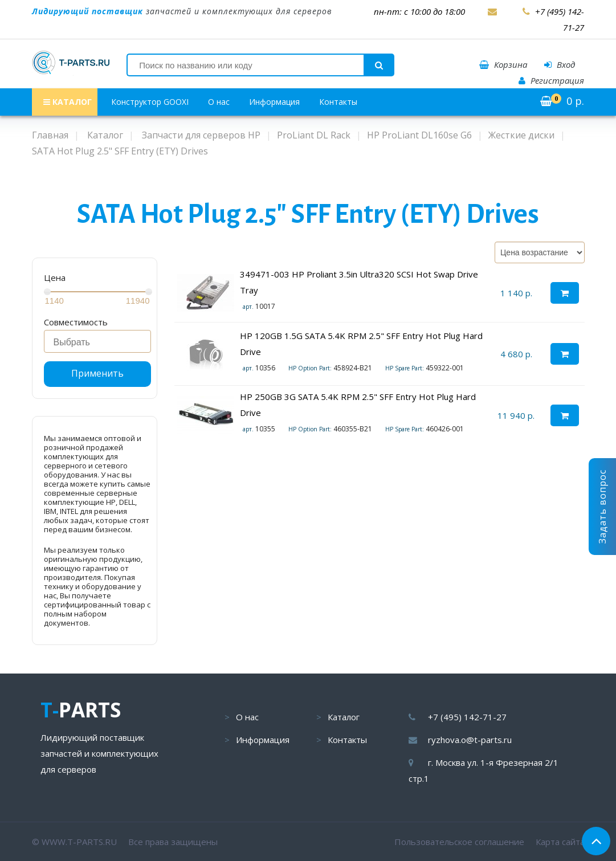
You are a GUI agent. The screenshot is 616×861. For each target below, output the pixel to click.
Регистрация (551, 80)
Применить (97, 373)
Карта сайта (560, 842)
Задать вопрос (602, 507)
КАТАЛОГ (68, 102)
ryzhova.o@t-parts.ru (470, 740)
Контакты (338, 102)
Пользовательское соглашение (459, 842)
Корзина (503, 64)
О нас (219, 102)
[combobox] (97, 341)
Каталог (344, 717)
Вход (560, 64)
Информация (274, 102)
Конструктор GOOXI (150, 102)
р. (562, 101)
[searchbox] (101, 342)
